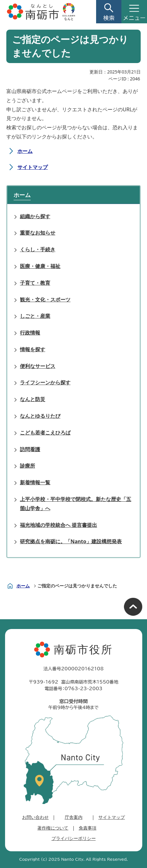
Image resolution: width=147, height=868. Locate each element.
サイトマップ (33, 167)
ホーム (25, 151)
